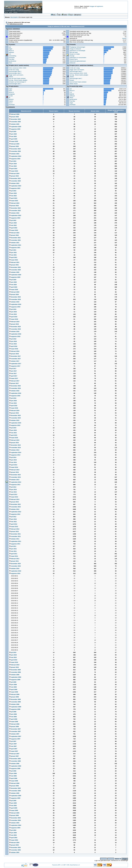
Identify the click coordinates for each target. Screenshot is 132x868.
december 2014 (15, 445)
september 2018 (15, 334)
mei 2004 (13, 835)
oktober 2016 (14, 391)
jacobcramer (13, 61)
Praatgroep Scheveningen (77, 47)
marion (11, 101)
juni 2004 (13, 833)
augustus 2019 (15, 307)
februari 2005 (14, 813)
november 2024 (15, 151)
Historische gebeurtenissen (78, 61)
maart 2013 (14, 497)
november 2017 (15, 359)
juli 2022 (13, 220)
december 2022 (15, 208)
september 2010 (15, 571)
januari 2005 (14, 815)
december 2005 (15, 788)
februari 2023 (14, 203)
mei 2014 (13, 462)
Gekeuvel (72, 63)
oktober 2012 (14, 509)
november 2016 (15, 388)
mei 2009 (13, 687)
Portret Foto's (74, 59)
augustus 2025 (15, 129)
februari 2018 (14, 351)
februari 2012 (14, 529)
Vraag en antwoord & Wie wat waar (19, 22)
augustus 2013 (15, 485)
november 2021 (15, 240)
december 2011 (15, 534)
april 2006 (13, 778)
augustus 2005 (15, 798)
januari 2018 (14, 354)
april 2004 (13, 838)
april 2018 (13, 346)
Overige (72, 56)
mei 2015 (13, 433)
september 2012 (15, 512)
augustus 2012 (15, 514)
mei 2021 (13, 255)
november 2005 (15, 791)
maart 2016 (14, 408)
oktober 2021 (14, 243)
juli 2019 (13, 309)
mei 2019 (13, 314)
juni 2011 (13, 549)
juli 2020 (13, 280)
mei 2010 (13, 657)
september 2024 (15, 156)
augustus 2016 (15, 396)
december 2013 (15, 475)
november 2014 (15, 448)
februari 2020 (14, 292)
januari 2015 (14, 443)
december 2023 (15, 178)
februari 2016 (14, 410)
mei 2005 (13, 806)
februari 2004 (14, 843)
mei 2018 (13, 344)
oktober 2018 (14, 331)
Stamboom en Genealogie (77, 51)
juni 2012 (13, 519)
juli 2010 (13, 652)
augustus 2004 (15, 828)
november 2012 (15, 507)
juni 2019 (13, 312)
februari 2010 (14, 665)
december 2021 (15, 238)
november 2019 (15, 299)
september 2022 (15, 215)
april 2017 (13, 376)
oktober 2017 (14, 361)
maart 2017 (14, 378)
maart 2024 (14, 171)
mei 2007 (13, 746)
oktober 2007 (14, 734)
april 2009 (13, 689)
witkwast (11, 52)
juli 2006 (13, 771)
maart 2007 (14, 751)
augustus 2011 (15, 544)
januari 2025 (14, 146)
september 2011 (15, 541)
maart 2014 (14, 467)
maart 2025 (14, 141)
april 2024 (13, 169)
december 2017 (15, 356)
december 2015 (15, 415)
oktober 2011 (14, 539)
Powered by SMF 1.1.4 (57, 865)
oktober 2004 (14, 823)
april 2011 (13, 554)
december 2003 (15, 847)
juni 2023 (13, 193)
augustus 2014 (15, 455)
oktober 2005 (14, 793)
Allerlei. (11, 77)
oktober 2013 (14, 480)
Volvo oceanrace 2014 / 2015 (18, 68)
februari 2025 (14, 144)
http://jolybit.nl (15, 17)
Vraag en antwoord (75, 49)
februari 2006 (14, 783)
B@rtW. (72, 94)
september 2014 (15, 452)
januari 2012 (14, 531)
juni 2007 (13, 744)
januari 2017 (14, 383)
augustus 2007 (15, 739)
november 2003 (15, 850)
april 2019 (13, 317)
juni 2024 (13, 164)
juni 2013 (13, 489)
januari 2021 (14, 265)
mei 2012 (13, 522)
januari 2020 (14, 294)
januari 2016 (14, 413)
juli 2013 (13, 487)
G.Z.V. (11, 103)
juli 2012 (13, 517)
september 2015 (15, 423)
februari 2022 (14, 233)
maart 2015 (14, 438)
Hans (10, 63)
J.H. (10, 54)
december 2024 (15, 149)
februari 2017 (14, 381)
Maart (71, 98)
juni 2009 (13, 685)
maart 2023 (14, 201)
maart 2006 (14, 781)
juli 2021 (13, 250)
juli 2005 (13, 801)
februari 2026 (14, 114)
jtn (10, 98)
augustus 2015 (15, 425)
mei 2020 (13, 285)
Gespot (72, 80)
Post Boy (12, 59)
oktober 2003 (14, 852)
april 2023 (13, 198)
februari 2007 (14, 754)
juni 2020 (13, 282)
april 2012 (13, 524)
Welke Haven (74, 84)
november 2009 (15, 672)
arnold (11, 96)
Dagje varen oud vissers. (16, 75)
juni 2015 (13, 430)
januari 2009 (14, 697)
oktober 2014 (14, 450)
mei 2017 (13, 373)
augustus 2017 (15, 366)
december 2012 (15, 504)
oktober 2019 (14, 302)
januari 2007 (14, 756)
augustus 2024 (15, 159)
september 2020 (15, 275)
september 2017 (15, 364)
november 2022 (15, 211)
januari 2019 (14, 324)
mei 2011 (13, 551)
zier (10, 47)
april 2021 (13, 257)
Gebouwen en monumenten (78, 58)
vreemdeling (13, 56)
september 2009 (15, 677)
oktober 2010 (14, 568)
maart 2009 (14, 692)
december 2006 (15, 759)
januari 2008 (14, 727)
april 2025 (13, 139)
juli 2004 (13, 830)
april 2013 (13, 494)
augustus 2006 (15, 768)
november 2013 (15, 477)
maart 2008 (14, 722)
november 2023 (15, 181)
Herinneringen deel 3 (15, 73)
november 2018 (15, 329)
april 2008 (13, 719)
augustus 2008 (15, 709)
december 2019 (15, 297)
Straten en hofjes (75, 54)
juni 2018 (13, 341)
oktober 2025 (14, 124)
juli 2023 (13, 191)
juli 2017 (13, 369)
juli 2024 (13, 161)
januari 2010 (14, 667)
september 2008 (15, 707)
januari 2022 (14, 235)
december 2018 (15, 327)
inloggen (92, 6)
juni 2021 (13, 252)
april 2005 (13, 808)
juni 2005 (13, 803)
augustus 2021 (15, 248)
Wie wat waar (74, 52)
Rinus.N (11, 51)
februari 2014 (14, 470)
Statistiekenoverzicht (16, 24)
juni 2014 (13, 460)
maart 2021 (14, 260)
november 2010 (15, 566)
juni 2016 (13, 401)
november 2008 (15, 702)
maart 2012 (14, 527)
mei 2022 (13, 225)
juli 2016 (13, 398)
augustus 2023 (15, 188)
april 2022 (13, 228)
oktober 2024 (14, 154)
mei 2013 (13, 492)
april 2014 (13, 465)
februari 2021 (14, 262)
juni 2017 (13, 371)
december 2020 (15, 267)
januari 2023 (14, 206)
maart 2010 (14, 662)
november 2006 (15, 761)
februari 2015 (14, 440)
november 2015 (15, 418)
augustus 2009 (15, 680)
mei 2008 (13, 717)
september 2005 (15, 796)
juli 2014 (13, 457)
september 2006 (15, 766)
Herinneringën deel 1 (15, 84)
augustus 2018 (15, 336)
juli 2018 (13, 339)
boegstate (12, 94)
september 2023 (15, 186)
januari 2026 (14, 117)
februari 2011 (14, 559)
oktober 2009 (14, 675)
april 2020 (13, 287)
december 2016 (15, 386)
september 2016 (15, 393)
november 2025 (15, 122)
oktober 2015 (14, 420)
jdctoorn (11, 99)
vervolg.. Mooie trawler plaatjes (18, 80)
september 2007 (15, 736)
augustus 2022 (15, 218)
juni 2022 (13, 223)
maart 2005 (14, 810)
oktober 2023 (14, 183)
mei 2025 (13, 136)
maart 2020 (14, 290)
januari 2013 (14, 502)
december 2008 (15, 699)
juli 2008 (13, 712)
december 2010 (15, 564)
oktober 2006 (14, 764)
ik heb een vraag (14, 70)
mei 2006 (13, 776)
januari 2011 (14, 561)
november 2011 (15, 536)
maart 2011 (14, 556)
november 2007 (15, 731)
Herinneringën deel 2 (15, 71)
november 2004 (15, 820)
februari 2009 (14, 694)
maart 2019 (14, 319)
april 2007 (13, 749)
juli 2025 (13, 132)
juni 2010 (13, 655)
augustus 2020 (15, 277)
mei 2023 (13, 196)
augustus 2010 (15, 573)
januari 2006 (14, 786)
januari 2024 (14, 176)
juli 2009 (13, 682)
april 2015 (13, 435)
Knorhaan (12, 58)
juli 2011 (13, 546)
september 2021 (15, 245)
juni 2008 (13, 714)
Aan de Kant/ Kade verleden (17, 78)
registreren (100, 6)
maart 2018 (14, 349)
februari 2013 (14, 499)
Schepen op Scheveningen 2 (17, 82)
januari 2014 (14, 472)
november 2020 (15, 270)
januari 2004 (14, 845)
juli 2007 (13, 741)
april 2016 (13, 406)
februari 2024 (14, 173)
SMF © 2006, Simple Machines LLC (72, 865)
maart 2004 (14, 840)
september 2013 (15, 482)
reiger (11, 49)
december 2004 (15, 818)
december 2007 (15, 729)
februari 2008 (14, 724)
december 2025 (15, 119)
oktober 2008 (14, 704)
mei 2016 (13, 403)
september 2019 (15, 304)
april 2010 (13, 660)
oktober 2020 (14, 272)
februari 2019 (14, 322)
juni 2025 (13, 134)
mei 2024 (13, 166)
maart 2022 (14, 230)
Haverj (124, 38)
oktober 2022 (14, 213)
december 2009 (15, 670)
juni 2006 (13, 773)
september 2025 (15, 127)
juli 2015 (13, 428)
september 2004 (15, 825)
